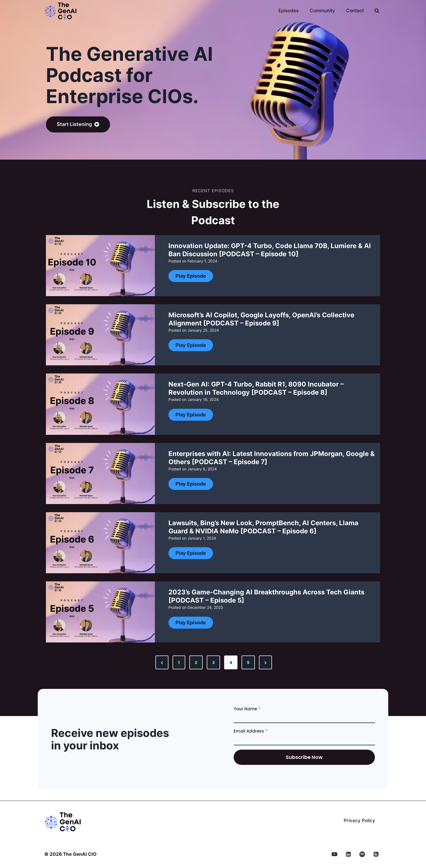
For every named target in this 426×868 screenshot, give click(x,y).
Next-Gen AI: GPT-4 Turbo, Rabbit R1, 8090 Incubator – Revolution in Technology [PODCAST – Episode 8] (256, 388)
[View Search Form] (377, 11)
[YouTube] (335, 854)
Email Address (251, 731)
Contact (355, 11)
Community (322, 11)
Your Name (247, 709)
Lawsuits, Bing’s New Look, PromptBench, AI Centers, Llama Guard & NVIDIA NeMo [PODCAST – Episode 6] (263, 527)
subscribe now (304, 757)
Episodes (289, 11)
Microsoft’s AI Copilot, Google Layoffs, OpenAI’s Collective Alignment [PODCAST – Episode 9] (261, 319)
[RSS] (376, 854)
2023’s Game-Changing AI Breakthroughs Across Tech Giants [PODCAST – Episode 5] (266, 596)
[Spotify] (362, 854)
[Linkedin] (348, 854)
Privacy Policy (359, 821)
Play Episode (193, 277)
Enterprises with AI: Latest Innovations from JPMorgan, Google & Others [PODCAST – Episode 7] (272, 458)
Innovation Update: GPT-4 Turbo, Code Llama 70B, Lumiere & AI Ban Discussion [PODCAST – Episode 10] (270, 250)
